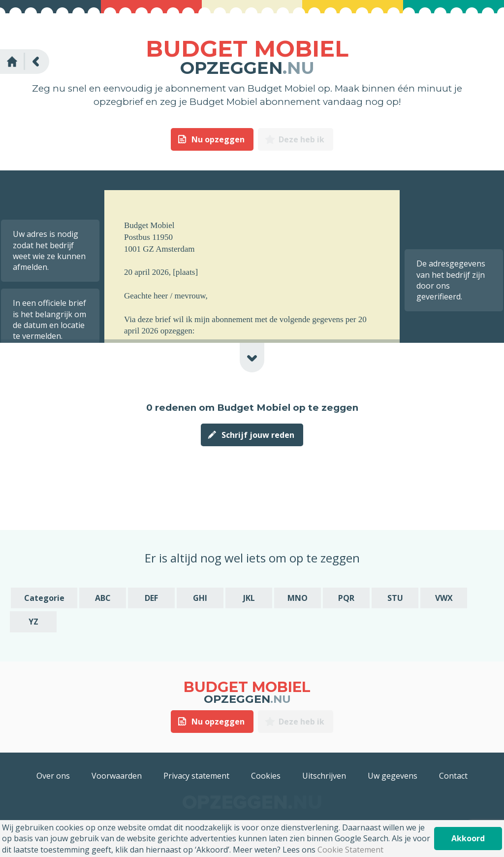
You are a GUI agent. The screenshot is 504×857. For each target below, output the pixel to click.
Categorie (44, 598)
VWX (444, 598)
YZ (33, 622)
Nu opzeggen (218, 139)
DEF (151, 598)
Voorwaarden (117, 776)
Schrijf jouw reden (258, 435)
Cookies (266, 776)
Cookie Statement (350, 850)
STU (395, 598)
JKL (249, 598)
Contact (453, 776)
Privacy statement (196, 776)
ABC (103, 598)
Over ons (53, 776)
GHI (200, 598)
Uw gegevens (393, 776)
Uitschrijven (324, 776)
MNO (298, 598)
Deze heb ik (301, 139)
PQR (346, 598)
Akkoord (468, 838)
